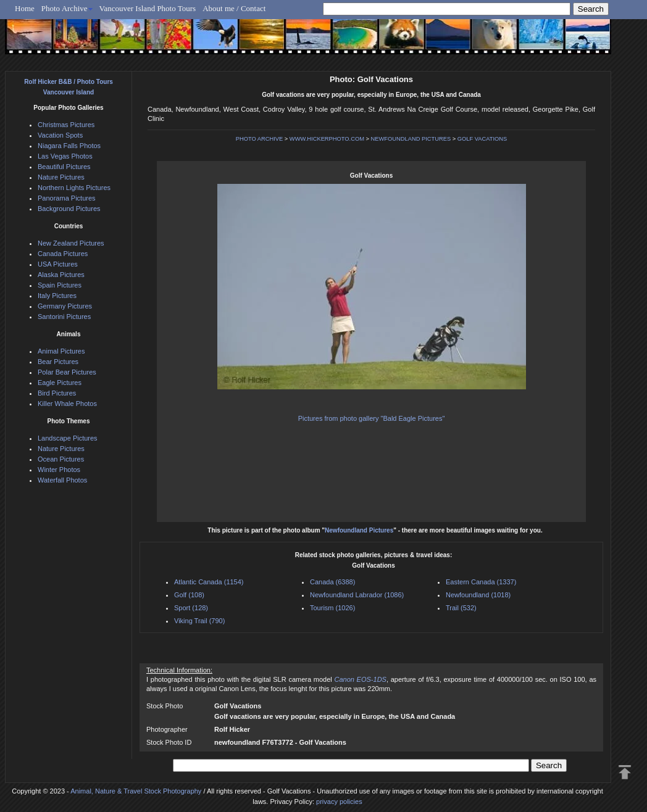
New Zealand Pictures (71, 243)
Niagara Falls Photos (69, 146)
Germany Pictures (65, 306)
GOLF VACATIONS (482, 139)
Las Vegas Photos (65, 156)
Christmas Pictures (66, 125)
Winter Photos (59, 470)
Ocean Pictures (61, 459)
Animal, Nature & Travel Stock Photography (136, 791)
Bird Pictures (57, 393)
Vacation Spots (60, 135)
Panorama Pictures (67, 198)
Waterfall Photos (62, 480)
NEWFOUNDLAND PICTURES (411, 139)
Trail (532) (461, 608)
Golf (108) (189, 595)
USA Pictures (58, 264)
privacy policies (339, 802)
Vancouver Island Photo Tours (148, 8)
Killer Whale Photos (67, 404)
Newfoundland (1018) (478, 595)
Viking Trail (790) (199, 621)
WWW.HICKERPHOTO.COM (327, 139)
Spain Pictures (60, 285)
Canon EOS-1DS (360, 679)
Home (25, 8)
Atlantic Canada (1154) (209, 582)
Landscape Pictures (68, 438)
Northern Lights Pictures (74, 188)
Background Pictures (69, 209)
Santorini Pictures (64, 317)
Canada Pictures (63, 254)
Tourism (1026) (332, 608)
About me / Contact (234, 8)
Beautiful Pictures (64, 167)
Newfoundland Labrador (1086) (357, 595)
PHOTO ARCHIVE (260, 139)
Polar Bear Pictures (67, 372)
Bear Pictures (58, 362)
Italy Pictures (57, 296)
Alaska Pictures (61, 275)
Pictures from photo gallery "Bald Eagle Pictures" (372, 418)
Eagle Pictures (60, 383)
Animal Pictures (61, 351)
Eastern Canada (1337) (481, 582)
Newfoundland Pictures (359, 530)
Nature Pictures (61, 177)
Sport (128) (191, 608)
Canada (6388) (332, 582)
